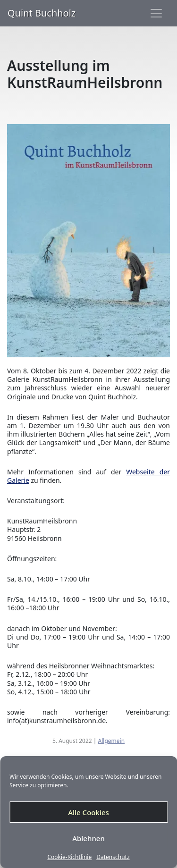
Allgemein (112, 741)
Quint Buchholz (42, 13)
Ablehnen (88, 838)
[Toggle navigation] (156, 13)
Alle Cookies (88, 812)
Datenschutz (113, 857)
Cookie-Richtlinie (69, 857)
